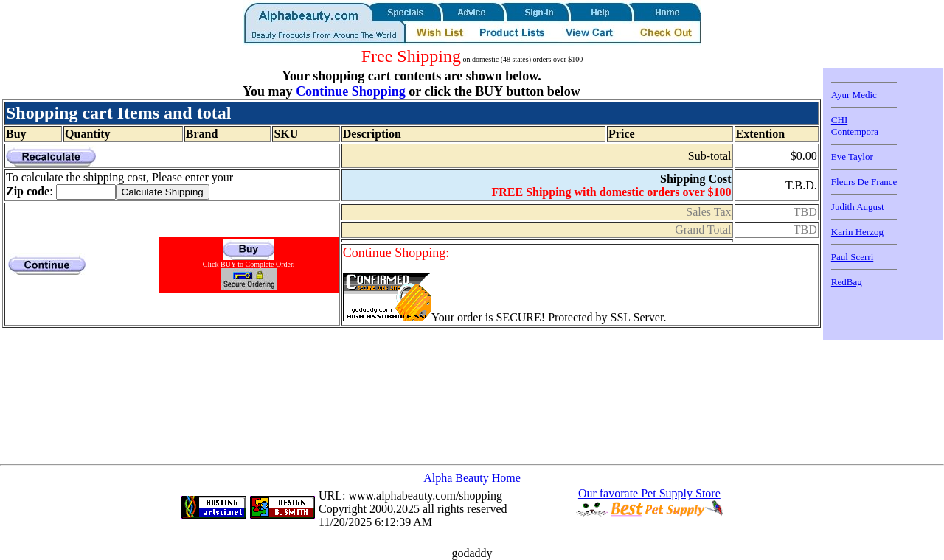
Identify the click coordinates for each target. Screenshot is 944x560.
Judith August (858, 207)
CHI (839, 120)
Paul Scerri (852, 257)
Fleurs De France (864, 182)
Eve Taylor (852, 157)
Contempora (855, 132)
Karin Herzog (857, 232)
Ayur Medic (854, 95)
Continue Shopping (351, 91)
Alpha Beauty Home (472, 478)
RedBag (847, 282)
